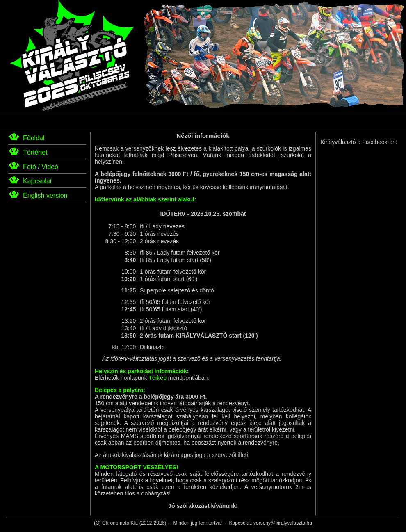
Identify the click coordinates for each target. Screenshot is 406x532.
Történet (35, 152)
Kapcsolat (37, 181)
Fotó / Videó (41, 167)
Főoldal (34, 138)
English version (45, 195)
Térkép (157, 378)
